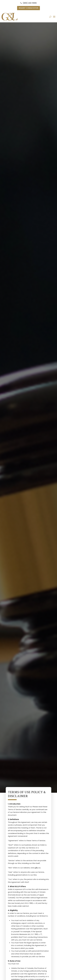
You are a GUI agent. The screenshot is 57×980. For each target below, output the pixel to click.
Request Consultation (29, 8)
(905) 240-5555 (29, 3)
